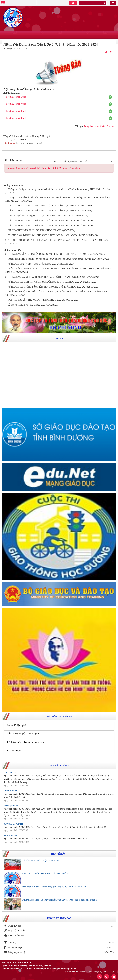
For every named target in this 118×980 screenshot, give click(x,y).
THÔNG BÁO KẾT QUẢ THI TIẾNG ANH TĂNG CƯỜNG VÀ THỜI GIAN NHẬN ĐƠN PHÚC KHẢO (58, 240)
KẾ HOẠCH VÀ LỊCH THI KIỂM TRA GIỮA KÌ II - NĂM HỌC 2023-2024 (44, 221)
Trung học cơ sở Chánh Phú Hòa (99, 126)
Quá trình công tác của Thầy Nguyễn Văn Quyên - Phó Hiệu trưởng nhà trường (59, 900)
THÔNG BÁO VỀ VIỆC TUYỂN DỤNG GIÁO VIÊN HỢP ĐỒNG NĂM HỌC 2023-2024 (50, 254)
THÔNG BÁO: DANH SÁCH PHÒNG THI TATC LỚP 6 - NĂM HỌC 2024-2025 (47, 235)
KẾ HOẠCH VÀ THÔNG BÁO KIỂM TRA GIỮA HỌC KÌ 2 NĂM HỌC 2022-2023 (47, 287)
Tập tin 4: (16, 118)
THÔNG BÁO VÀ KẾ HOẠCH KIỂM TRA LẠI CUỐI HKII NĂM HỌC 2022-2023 (47, 277)
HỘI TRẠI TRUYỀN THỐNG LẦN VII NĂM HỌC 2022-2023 (37, 300)
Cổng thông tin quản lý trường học (23, 734)
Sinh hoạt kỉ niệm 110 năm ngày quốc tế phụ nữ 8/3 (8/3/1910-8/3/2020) (56, 887)
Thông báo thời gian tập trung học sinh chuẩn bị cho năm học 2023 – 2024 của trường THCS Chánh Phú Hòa (60, 189)
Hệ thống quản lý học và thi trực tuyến (25, 742)
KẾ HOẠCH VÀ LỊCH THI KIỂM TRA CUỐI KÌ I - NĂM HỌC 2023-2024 (44, 211)
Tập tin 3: (16, 111)
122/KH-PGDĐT (12, 791)
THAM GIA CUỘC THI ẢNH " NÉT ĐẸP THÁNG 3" (47, 874)
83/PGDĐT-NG (11, 835)
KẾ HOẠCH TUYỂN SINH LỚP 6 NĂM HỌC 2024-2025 (36, 230)
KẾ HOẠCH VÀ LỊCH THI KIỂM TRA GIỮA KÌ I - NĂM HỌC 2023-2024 (44, 206)
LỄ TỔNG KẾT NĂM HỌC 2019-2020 (40, 861)
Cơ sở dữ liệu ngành (17, 725)
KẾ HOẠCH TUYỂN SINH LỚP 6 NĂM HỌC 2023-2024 (35, 264)
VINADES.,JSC (109, 972)
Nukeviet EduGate (84, 972)
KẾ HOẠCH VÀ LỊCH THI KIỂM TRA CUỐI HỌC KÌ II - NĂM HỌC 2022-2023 (46, 282)
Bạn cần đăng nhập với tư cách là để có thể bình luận (44, 168)
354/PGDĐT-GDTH (13, 824)
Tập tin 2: (16, 104)
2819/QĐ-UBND (12, 806)
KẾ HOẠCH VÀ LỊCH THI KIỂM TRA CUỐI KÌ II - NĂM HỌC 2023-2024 (44, 225)
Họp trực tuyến (14, 750)
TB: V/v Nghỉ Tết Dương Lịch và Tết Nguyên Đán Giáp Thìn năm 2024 (42, 216)
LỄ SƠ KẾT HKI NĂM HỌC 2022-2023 (27, 305)
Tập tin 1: (16, 97)
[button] (110, 97)
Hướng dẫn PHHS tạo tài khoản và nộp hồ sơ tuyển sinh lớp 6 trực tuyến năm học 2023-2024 (52, 259)
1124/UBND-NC (11, 772)
